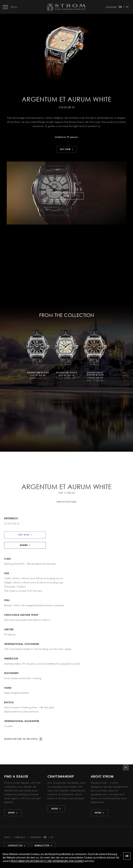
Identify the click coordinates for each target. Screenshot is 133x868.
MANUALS (20, 837)
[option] (38, 355)
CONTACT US (16, 846)
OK (127, 856)
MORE (13, 813)
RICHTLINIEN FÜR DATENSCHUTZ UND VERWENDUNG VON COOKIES (47, 861)
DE (127, 7)
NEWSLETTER (43, 846)
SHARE (25, 545)
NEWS (7, 837)
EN (120, 7)
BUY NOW (67, 149)
